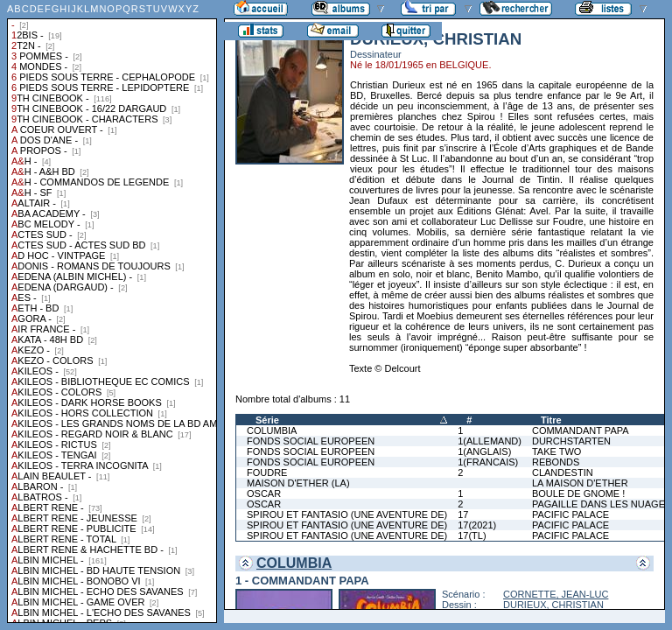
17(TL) (472, 535)
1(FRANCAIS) (488, 462)
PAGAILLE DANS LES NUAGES (602, 504)
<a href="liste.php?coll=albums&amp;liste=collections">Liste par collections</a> (112, 311)
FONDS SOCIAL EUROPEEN (311, 441)
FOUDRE (267, 472)
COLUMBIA (272, 430)
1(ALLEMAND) (490, 441)
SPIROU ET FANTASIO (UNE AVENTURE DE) (347, 514)
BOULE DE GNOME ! (578, 493)
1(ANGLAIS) (484, 451)
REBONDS (556, 462)
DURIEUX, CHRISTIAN (553, 605)
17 (463, 514)
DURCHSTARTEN (571, 441)
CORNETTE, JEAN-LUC (556, 594)
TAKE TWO (556, 451)
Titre (551, 420)
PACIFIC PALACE (570, 514)
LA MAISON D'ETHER (580, 483)
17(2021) (477, 525)
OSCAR (264, 493)
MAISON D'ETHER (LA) (298, 483)
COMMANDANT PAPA (581, 430)
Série (267, 420)
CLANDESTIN (563, 472)
